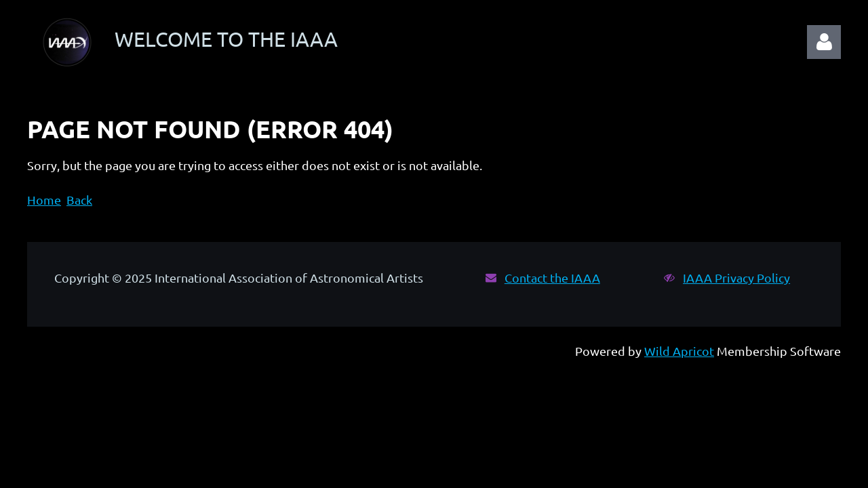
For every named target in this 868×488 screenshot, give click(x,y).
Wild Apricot (679, 351)
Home (44, 200)
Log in (824, 42)
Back (79, 200)
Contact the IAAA (552, 278)
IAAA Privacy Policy (736, 278)
